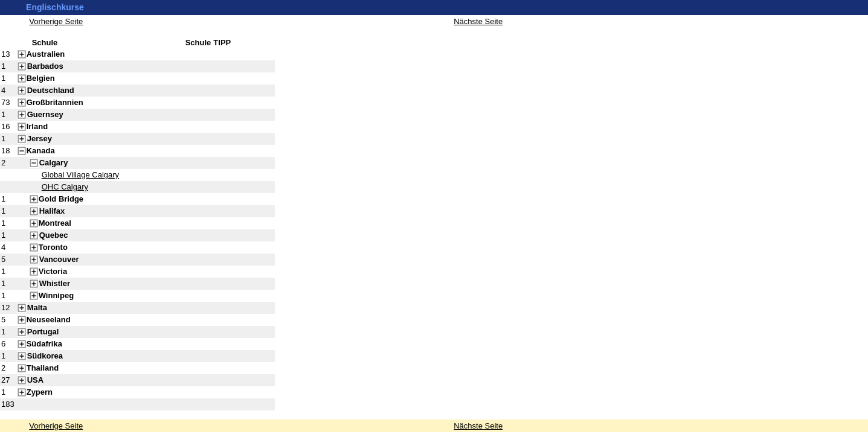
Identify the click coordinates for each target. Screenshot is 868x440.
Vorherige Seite (56, 426)
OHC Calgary (65, 187)
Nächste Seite (478, 426)
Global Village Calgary (80, 175)
